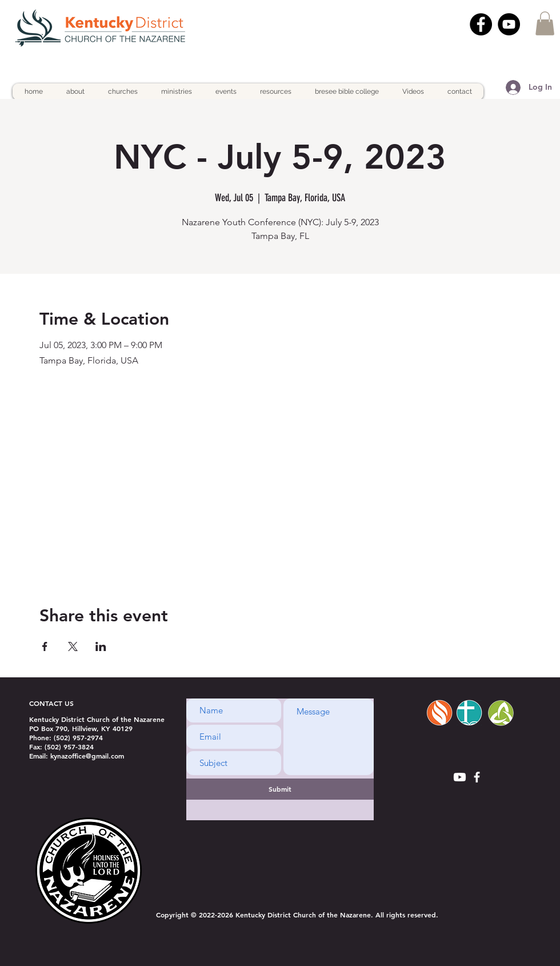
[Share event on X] (73, 646)
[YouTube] (509, 24)
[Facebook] (481, 24)
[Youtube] (460, 777)
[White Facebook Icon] (477, 777)
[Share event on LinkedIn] (101, 646)
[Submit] (280, 789)
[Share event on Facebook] (45, 646)
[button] (545, 23)
